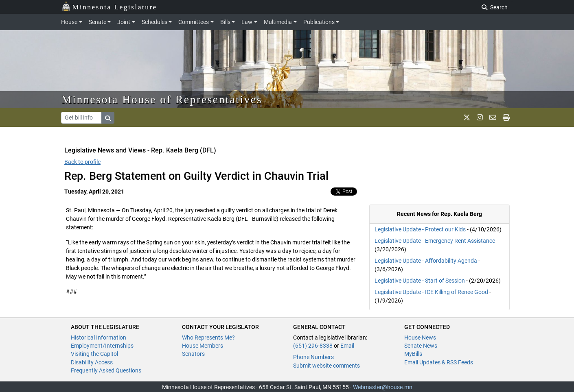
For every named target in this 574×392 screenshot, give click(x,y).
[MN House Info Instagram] (480, 118)
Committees (194, 22)
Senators (193, 354)
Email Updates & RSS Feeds (439, 362)
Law (247, 22)
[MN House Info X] (467, 118)
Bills (225, 22)
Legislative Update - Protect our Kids (420, 229)
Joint (124, 22)
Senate (97, 22)
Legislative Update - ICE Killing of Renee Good (431, 292)
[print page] (506, 118)
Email (347, 346)
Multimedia (278, 22)
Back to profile (82, 162)
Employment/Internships (102, 346)
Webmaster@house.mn (383, 387)
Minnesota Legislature (109, 6)
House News (420, 338)
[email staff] (493, 118)
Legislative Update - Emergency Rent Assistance (435, 241)
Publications (319, 22)
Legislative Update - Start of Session (420, 281)
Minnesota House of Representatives (162, 99)
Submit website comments (326, 366)
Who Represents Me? (208, 338)
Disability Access (92, 362)
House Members (203, 346)
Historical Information (99, 338)
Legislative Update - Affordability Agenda (426, 261)
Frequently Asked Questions (106, 370)
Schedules (154, 22)
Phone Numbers (313, 357)
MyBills (413, 354)
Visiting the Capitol (94, 354)
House (69, 22)
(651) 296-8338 (313, 346)
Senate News (421, 346)
